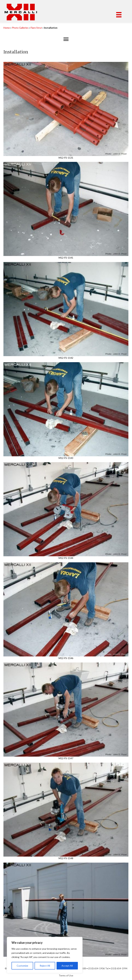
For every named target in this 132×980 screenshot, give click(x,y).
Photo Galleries (20, 28)
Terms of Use (66, 975)
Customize (22, 966)
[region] (45, 955)
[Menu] (119, 15)
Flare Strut (36, 28)
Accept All (67, 966)
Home (7, 28)
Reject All (45, 966)
